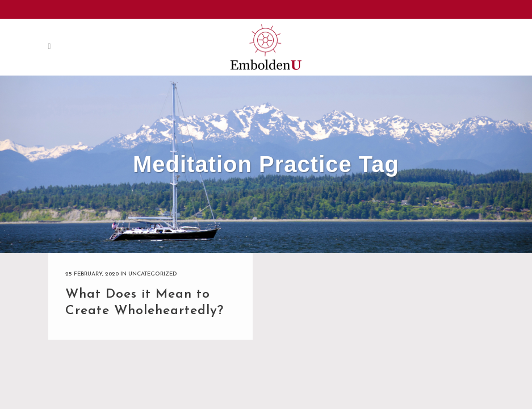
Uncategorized (152, 274)
